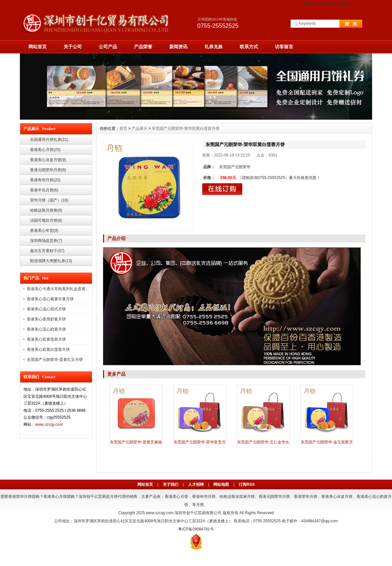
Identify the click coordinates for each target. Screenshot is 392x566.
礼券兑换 (214, 47)
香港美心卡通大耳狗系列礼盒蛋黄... (58, 289)
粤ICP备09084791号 (196, 529)
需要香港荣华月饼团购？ (22, 497)
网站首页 (38, 47)
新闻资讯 (178, 47)
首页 (123, 128)
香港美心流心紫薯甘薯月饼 (50, 299)
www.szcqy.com (49, 424)
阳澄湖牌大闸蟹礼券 (51, 261)
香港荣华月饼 (306, 497)
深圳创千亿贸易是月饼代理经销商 (108, 497)
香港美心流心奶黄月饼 (46, 329)
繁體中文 (346, 4)
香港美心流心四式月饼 (46, 309)
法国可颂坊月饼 (46, 220)
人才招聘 (196, 484)
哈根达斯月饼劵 (46, 210)
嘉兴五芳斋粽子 (47, 251)
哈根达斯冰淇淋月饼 (237, 497)
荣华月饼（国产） (49, 200)
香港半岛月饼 (44, 190)
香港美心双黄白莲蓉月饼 (48, 350)
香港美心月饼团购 (59, 497)
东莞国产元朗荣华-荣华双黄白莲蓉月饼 (186, 128)
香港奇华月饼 (45, 180)
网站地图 (221, 484)
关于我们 (171, 484)
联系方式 (249, 47)
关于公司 (73, 47)
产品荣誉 (143, 47)
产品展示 (140, 128)
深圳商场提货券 (46, 241)
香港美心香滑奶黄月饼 (46, 319)
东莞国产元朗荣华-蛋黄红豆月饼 (55, 360)
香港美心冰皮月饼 (48, 160)
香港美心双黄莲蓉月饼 (46, 339)
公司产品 (108, 47)
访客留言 (284, 47)
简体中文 (329, 4)
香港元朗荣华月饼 (48, 170)
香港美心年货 (44, 231)
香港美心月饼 (45, 150)
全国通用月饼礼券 (49, 140)
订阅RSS (247, 484)
